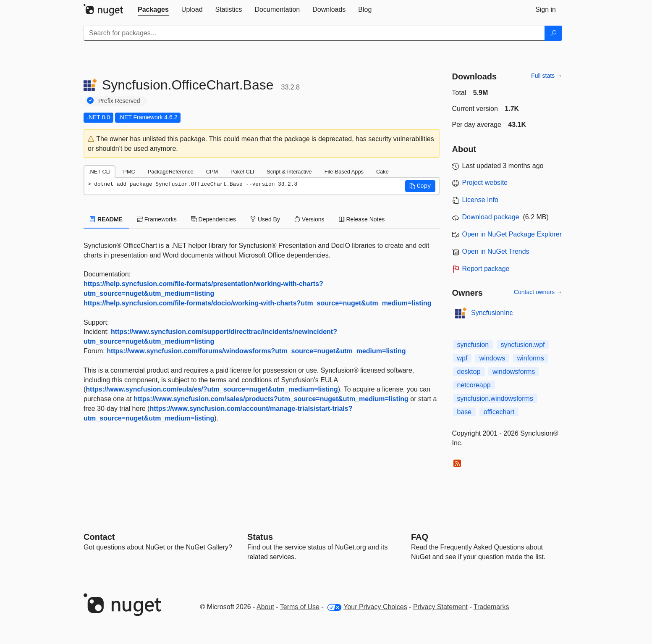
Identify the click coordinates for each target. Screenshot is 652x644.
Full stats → (547, 76)
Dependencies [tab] (213, 219)
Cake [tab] (382, 172)
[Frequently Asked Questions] (420, 537)
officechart (499, 412)
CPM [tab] (212, 172)
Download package (491, 217)
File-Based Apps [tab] (344, 172)
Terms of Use (300, 607)
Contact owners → (538, 292)
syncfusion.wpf (523, 345)
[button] (420, 186)
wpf (462, 358)
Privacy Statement (440, 607)
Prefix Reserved (119, 101)
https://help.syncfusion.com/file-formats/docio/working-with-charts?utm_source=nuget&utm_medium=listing (258, 303)
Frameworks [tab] (157, 219)
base (465, 412)
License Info (480, 200)
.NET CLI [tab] (100, 172)
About (265, 607)
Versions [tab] (309, 219)
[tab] (153, 10)
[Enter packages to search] (314, 33)
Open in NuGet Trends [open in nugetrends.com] (496, 251)
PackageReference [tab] (171, 172)
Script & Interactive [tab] (289, 172)
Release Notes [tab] (362, 219)
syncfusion (473, 345)
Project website (485, 183)
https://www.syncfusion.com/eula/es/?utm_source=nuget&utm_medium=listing (212, 389)
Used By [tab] (265, 219)
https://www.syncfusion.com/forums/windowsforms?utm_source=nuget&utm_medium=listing (256, 351)
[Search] (553, 33)
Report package (486, 269)
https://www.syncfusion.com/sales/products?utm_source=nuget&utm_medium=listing (271, 399)
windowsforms (514, 372)
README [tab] (106, 219)
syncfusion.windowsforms (495, 398)
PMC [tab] (129, 172)
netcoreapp (474, 385)
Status (260, 537)
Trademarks (491, 607)
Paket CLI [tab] (242, 172)
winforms (531, 358)
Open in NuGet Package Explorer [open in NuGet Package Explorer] (512, 234)
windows (492, 358)
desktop (469, 372)
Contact (99, 537)
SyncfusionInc (492, 313)
